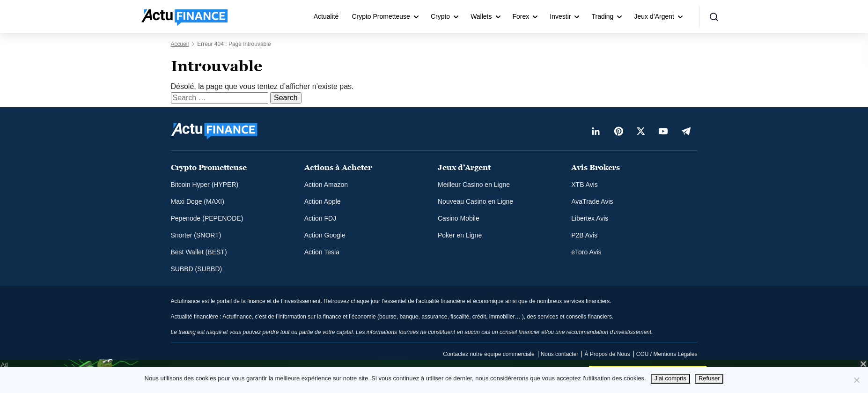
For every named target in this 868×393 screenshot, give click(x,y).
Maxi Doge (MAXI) (198, 201)
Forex (521, 16)
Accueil (180, 44)
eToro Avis (586, 252)
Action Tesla (322, 252)
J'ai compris (670, 378)
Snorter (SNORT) (196, 235)
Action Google (325, 235)
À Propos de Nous (607, 354)
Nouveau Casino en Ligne (475, 201)
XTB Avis (585, 185)
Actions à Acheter (338, 167)
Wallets (481, 16)
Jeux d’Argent (654, 16)
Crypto (440, 16)
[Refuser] (856, 380)
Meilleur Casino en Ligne (474, 185)
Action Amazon (326, 185)
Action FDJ (320, 218)
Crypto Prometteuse (381, 16)
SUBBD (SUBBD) (197, 269)
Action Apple (323, 201)
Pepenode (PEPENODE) (207, 218)
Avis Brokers (596, 167)
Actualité (326, 16)
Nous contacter (560, 354)
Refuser (709, 378)
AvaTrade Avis (592, 201)
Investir (560, 16)
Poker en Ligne (460, 235)
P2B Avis (584, 235)
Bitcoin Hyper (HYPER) (205, 185)
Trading (602, 16)
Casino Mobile (459, 218)
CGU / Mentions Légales (667, 354)
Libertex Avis (590, 218)
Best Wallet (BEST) (199, 252)
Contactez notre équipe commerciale (489, 354)
